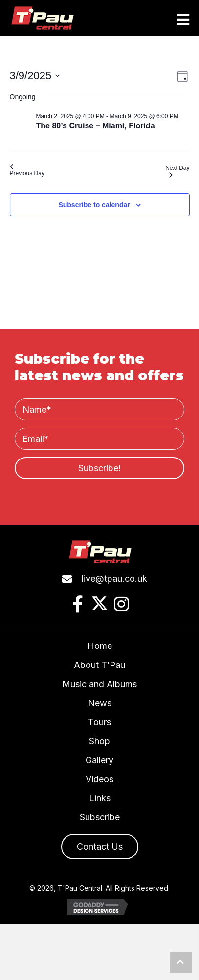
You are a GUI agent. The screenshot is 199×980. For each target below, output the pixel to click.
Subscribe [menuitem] (100, 817)
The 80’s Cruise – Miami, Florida (96, 126)
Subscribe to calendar (94, 205)
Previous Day (27, 170)
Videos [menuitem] (99, 779)
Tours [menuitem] (99, 722)
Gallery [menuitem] (99, 760)
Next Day (177, 171)
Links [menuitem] (100, 798)
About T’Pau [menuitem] (99, 665)
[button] (99, 468)
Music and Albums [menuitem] (99, 684)
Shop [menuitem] (99, 741)
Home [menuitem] (100, 646)
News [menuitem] (100, 703)
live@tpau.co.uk (114, 578)
